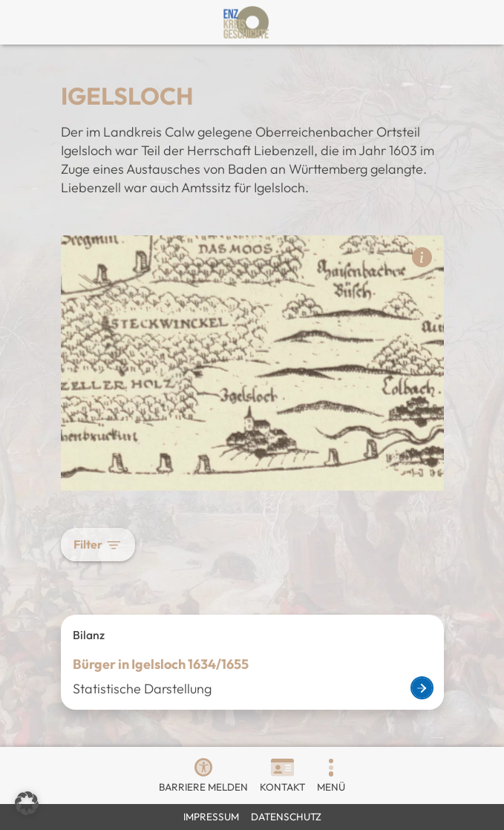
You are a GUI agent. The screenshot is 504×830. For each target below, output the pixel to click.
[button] (331, 768)
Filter (98, 544)
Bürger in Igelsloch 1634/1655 (161, 664)
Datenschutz (286, 817)
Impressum (211, 817)
